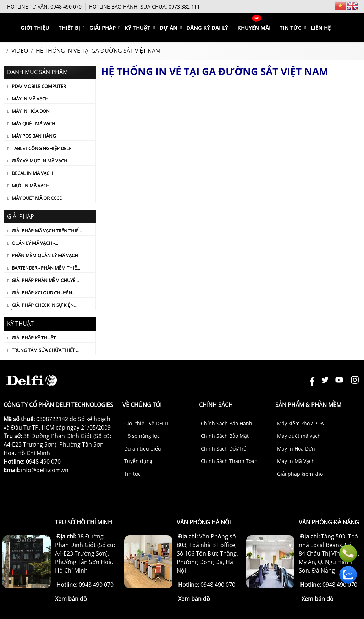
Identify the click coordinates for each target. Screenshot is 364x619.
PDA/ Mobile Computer (39, 86)
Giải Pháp (141, 28)
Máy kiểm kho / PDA (300, 423)
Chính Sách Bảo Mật (225, 436)
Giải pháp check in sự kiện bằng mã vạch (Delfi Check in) (43, 306)
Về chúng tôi (142, 405)
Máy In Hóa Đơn (31, 111)
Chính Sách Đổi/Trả (224, 449)
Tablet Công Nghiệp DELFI (42, 148)
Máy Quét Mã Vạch (34, 123)
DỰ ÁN (197, 28)
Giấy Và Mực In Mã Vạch (40, 161)
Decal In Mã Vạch (32, 173)
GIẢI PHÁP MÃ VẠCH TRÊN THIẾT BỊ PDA (44, 231)
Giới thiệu (84, 28)
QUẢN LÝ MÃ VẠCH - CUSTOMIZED (31, 244)
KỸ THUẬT (171, 28)
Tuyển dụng (138, 461)
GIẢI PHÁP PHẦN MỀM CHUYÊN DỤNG (43, 281)
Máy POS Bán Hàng (34, 136)
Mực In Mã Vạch (31, 186)
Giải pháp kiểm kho (300, 474)
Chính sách (216, 405)
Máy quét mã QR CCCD (37, 198)
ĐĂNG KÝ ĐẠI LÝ (230, 28)
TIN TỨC (301, 28)
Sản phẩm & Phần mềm (308, 405)
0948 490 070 (66, 7)
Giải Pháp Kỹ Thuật (34, 338)
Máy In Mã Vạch (30, 99)
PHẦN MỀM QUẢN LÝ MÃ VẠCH (45, 255)
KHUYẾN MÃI (270, 28)
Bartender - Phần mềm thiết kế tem (43, 269)
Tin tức (132, 474)
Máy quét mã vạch (299, 436)
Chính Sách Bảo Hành (227, 423)
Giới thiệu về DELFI (146, 423)
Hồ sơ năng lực (142, 436)
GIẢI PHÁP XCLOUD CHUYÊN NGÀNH (40, 293)
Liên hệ (326, 28)
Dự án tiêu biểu (143, 449)
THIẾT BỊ (114, 28)
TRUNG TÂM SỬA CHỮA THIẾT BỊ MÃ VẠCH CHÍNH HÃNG (44, 351)
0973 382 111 (184, 7)
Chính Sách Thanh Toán (229, 461)
